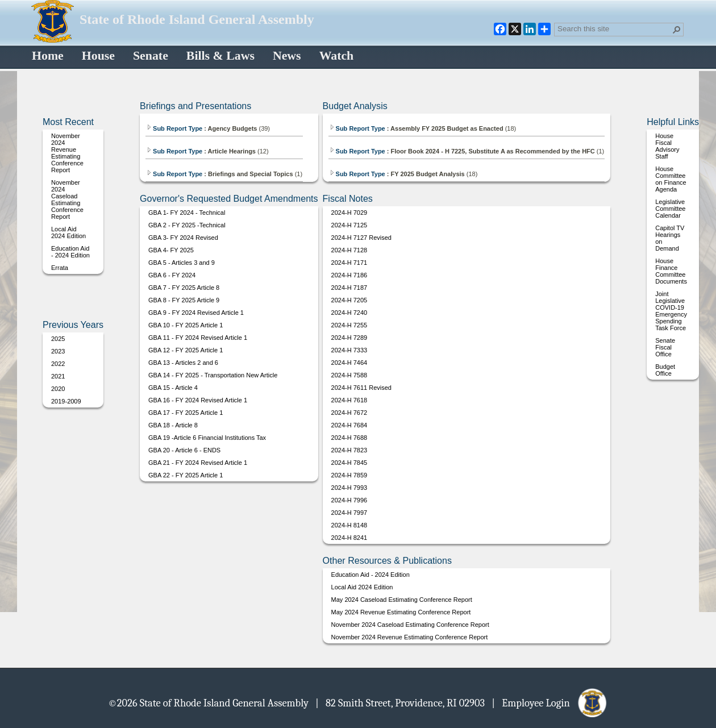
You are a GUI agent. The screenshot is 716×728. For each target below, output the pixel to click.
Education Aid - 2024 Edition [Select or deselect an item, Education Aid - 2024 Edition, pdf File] (70, 252)
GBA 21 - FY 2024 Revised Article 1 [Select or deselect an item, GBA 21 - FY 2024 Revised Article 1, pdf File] (198, 463)
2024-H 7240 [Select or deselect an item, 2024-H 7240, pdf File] (349, 313)
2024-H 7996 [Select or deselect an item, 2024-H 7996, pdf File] (349, 500)
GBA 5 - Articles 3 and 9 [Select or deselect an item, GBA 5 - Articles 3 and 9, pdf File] (182, 263)
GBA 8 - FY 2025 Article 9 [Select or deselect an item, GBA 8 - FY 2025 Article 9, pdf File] (184, 300)
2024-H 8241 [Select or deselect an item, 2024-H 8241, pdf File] (349, 538)
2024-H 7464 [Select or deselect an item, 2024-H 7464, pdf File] (349, 363)
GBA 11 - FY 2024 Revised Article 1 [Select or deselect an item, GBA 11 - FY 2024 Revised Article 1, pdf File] (198, 338)
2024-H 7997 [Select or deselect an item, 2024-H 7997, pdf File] (349, 513)
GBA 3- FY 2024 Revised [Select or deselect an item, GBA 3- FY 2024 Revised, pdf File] (183, 238)
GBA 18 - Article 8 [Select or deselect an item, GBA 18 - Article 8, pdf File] (173, 425)
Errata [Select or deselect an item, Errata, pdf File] (60, 268)
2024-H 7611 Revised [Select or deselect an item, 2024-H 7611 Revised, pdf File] (361, 388)
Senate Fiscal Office (665, 347)
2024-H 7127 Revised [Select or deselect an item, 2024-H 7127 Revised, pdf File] (361, 238)
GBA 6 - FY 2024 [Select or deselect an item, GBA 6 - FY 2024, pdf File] (172, 275)
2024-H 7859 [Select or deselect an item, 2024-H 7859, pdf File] (349, 475)
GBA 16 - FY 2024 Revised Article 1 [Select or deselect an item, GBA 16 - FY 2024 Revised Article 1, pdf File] (198, 400)
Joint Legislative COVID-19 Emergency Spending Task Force (671, 311)
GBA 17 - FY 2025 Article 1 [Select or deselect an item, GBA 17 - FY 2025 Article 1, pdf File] (186, 413)
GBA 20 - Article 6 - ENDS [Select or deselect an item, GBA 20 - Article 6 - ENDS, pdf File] (184, 450)
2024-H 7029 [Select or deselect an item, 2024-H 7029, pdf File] (349, 213)
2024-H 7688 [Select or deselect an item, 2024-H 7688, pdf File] (349, 438)
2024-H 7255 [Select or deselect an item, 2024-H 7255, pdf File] (349, 325)
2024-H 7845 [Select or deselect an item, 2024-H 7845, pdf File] (349, 463)
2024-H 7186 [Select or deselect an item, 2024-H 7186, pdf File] (349, 275)
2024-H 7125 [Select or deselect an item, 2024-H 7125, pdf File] (349, 225)
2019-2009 (66, 401)
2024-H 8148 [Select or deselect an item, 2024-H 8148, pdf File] (349, 525)
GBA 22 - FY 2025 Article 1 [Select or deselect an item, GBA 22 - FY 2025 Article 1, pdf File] (186, 475)
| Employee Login (550, 702)
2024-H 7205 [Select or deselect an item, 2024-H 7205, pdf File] (349, 300)
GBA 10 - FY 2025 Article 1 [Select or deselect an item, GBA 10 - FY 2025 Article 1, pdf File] (186, 325)
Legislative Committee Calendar (670, 209)
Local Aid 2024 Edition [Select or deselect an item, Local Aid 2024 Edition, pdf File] (68, 232)
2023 (58, 351)
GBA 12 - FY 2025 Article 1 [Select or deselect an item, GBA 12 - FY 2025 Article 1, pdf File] (186, 350)
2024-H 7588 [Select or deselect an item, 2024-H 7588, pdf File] (349, 375)
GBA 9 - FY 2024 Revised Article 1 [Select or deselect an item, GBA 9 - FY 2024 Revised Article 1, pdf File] (196, 313)
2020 (58, 389)
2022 (58, 364)
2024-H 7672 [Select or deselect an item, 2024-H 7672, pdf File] (349, 413)
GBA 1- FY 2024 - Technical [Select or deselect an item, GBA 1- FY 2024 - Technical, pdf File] (187, 213)
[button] (677, 30)
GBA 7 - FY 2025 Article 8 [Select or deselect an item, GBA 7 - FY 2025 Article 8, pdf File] (184, 288)
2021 (58, 376)
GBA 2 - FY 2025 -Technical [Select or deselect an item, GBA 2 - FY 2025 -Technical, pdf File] (187, 225)
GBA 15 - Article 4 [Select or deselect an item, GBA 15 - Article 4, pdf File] (173, 388)
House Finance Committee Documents (671, 271)
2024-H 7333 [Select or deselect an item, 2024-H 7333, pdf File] (349, 350)
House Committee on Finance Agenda (671, 179)
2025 (58, 339)
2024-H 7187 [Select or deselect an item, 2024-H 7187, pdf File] (349, 288)
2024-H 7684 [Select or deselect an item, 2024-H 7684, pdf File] (349, 425)
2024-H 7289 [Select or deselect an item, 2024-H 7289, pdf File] (349, 338)
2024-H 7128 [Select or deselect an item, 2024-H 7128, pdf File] (349, 250)
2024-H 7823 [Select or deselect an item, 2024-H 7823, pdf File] (349, 450)
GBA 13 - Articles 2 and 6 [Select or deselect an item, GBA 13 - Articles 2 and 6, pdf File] (183, 363)
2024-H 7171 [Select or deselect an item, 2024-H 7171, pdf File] (349, 263)
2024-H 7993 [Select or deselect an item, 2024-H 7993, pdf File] (349, 488)
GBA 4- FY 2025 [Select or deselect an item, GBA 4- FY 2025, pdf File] (171, 250)
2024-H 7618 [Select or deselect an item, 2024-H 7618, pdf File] (349, 400)
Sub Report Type (174, 128)
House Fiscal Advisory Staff (667, 146)
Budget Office (665, 370)
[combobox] (614, 28)
